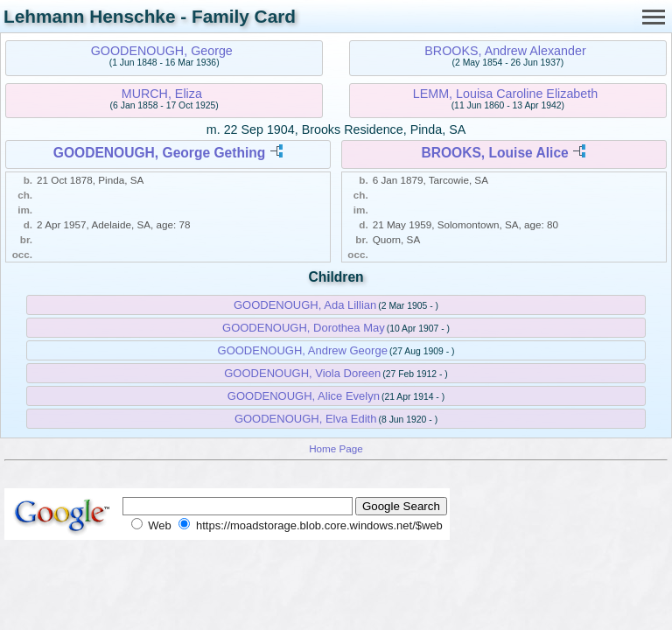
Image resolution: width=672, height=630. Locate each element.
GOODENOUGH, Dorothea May (304, 328)
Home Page (336, 448)
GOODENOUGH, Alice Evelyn (304, 396)
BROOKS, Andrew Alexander (505, 51)
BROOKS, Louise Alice (494, 153)
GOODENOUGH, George (162, 51)
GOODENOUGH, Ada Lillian (305, 305)
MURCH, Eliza (162, 94)
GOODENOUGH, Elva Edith (306, 419)
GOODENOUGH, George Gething (160, 153)
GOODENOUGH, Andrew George (303, 350)
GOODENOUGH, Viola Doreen (302, 373)
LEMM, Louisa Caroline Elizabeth (505, 94)
